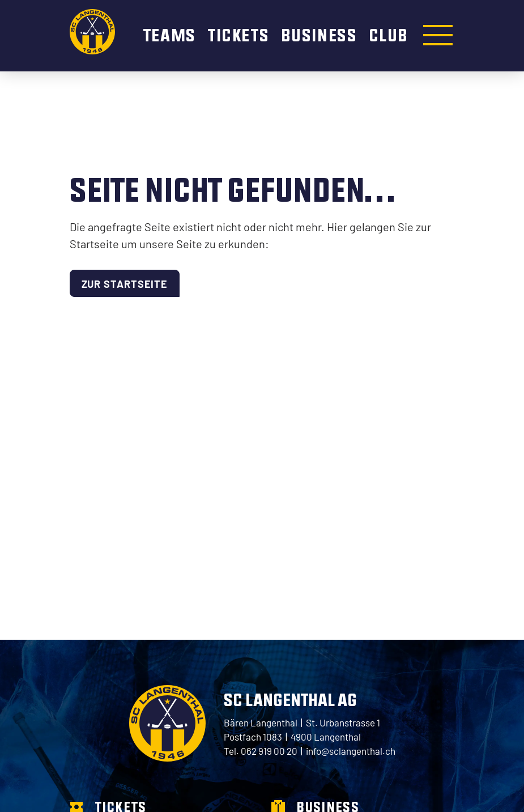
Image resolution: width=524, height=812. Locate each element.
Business (321, 35)
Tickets (240, 35)
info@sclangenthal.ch (351, 751)
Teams (171, 35)
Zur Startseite (125, 283)
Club (389, 35)
